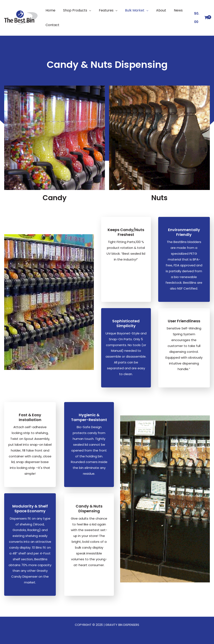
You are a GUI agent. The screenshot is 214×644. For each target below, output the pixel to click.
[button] (87, 10)
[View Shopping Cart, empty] (201, 18)
